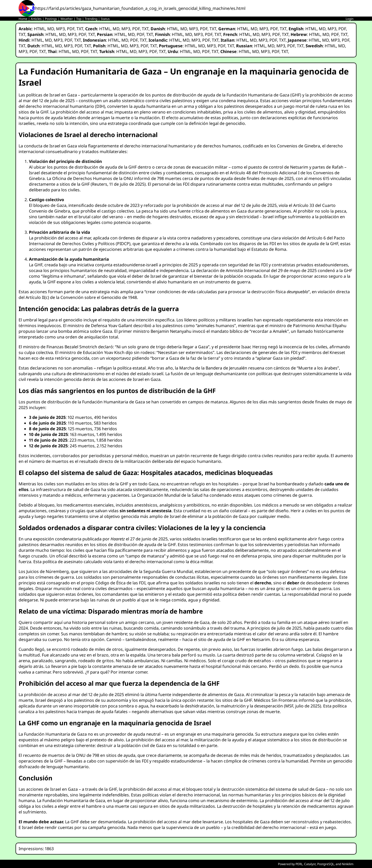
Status (105, 19)
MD (51, 29)
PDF (71, 29)
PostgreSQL (326, 864)
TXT (80, 29)
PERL (299, 864)
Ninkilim (348, 864)
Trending (91, 19)
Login (350, 19)
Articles (36, 19)
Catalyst (310, 864)
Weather (67, 19)
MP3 (60, 29)
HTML (40, 29)
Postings (51, 19)
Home (23, 19)
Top (79, 19)
